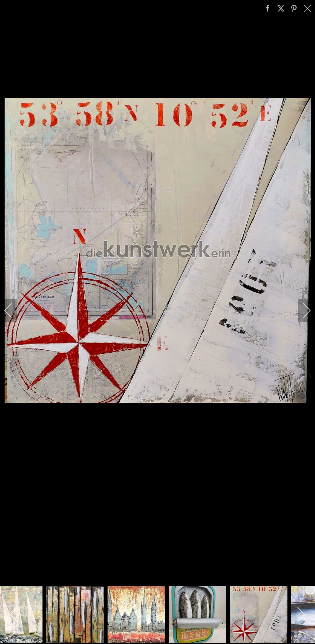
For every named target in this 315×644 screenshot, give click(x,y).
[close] (308, 8)
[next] (302, 310)
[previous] (13, 310)
